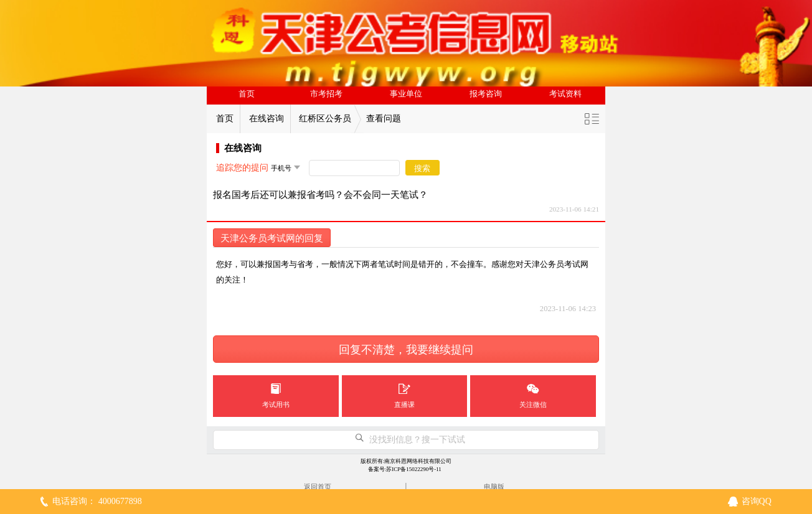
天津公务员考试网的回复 (272, 238)
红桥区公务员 (325, 119)
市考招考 (326, 94)
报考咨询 (486, 94)
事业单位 (406, 94)
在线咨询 (267, 119)
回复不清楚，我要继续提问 (406, 350)
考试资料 (565, 94)
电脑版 (494, 487)
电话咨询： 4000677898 (97, 501)
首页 (247, 94)
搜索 (422, 168)
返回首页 (318, 487)
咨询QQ (757, 501)
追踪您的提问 (242, 168)
